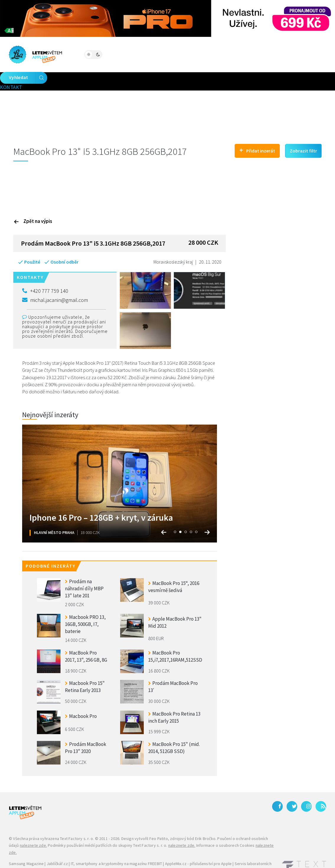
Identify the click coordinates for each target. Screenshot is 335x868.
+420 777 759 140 (45, 272)
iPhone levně (39, 852)
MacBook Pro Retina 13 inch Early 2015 (174, 699)
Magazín (82, 54)
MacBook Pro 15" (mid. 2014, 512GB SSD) (174, 729)
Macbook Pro (81, 697)
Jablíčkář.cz (57, 845)
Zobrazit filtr (303, 132)
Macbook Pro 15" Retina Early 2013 (85, 668)
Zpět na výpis (33, 202)
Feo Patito (159, 820)
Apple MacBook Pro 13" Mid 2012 (175, 604)
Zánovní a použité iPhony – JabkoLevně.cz (91, 852)
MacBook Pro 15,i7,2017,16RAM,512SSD (175, 638)
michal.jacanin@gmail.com (55, 281)
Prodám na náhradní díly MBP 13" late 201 (84, 569)
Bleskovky (193, 54)
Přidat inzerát (257, 131)
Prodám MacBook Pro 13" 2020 (86, 729)
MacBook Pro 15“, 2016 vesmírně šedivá (174, 568)
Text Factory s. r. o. (77, 820)
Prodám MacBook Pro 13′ (173, 668)
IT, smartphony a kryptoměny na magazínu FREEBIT (116, 845)
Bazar (134, 54)
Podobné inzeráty (51, 547)
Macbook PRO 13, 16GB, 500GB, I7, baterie (85, 605)
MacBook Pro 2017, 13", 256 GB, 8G (86, 638)
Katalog (161, 54)
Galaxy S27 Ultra (147, 852)
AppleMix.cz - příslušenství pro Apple (198, 845)
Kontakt (235, 54)
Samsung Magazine (26, 845)
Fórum (110, 54)
